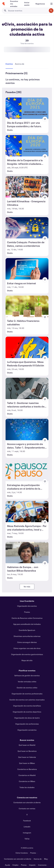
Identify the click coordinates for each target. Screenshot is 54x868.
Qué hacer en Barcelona (27, 751)
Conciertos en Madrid (27, 775)
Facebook (27, 821)
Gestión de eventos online (27, 688)
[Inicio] (4, 4)
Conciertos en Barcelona (27, 769)
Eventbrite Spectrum (27, 630)
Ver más (27, 587)
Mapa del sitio (27, 660)
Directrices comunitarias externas (27, 636)
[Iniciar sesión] (27, 4)
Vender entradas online (27, 682)
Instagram (27, 833)
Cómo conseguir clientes (27, 642)
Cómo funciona (22, 853)
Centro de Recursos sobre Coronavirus (27, 618)
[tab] (10, 64)
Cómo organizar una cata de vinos (27, 648)
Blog (46, 859)
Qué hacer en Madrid (27, 745)
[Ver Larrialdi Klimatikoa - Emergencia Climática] (27, 187)
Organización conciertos (27, 730)
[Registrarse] (40, 4)
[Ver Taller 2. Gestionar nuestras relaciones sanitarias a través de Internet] (27, 388)
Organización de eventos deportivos (27, 712)
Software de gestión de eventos (27, 675)
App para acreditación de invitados (27, 624)
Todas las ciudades (27, 787)
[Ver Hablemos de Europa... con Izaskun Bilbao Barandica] (27, 553)
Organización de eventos (27, 606)
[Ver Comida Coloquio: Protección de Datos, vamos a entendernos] (27, 228)
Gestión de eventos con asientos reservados (27, 700)
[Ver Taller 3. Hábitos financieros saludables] (27, 306)
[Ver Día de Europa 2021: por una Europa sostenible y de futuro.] (27, 108)
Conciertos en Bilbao (27, 781)
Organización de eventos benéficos (27, 706)
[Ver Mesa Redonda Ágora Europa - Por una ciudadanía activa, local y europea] (27, 512)
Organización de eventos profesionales (27, 694)
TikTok (27, 839)
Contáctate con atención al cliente (27, 802)
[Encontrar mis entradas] (14, 4)
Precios (27, 612)
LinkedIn (27, 827)
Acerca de (38, 859)
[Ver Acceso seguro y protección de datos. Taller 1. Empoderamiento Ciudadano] (27, 429)
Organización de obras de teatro (27, 718)
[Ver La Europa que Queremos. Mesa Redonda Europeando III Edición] (27, 347)
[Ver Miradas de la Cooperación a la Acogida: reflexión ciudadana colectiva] (27, 146)
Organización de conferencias (27, 724)
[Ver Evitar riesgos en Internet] (27, 269)
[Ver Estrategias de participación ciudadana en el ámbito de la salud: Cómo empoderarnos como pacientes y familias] (27, 471)
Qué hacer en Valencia (27, 757)
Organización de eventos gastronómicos (27, 654)
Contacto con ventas (27, 808)
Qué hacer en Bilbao (27, 763)
